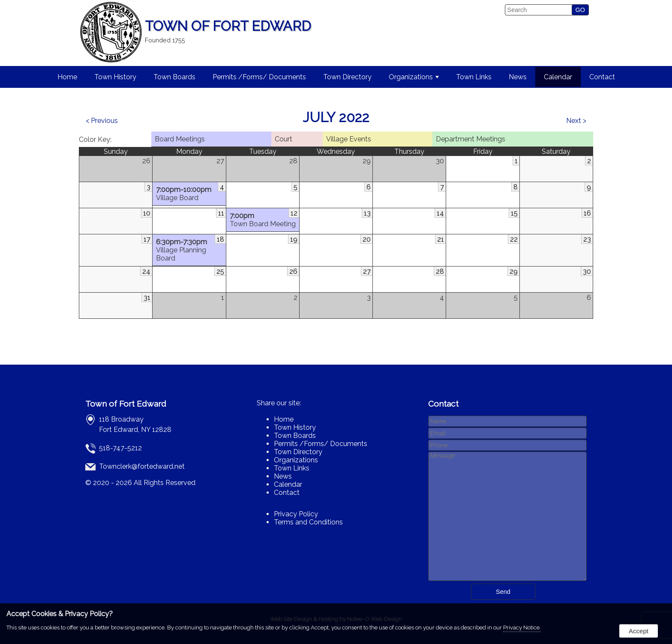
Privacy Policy (296, 514)
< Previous (102, 121)
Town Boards (174, 77)
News (518, 77)
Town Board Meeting (263, 220)
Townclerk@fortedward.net (142, 466)
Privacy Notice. (522, 628)
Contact (602, 77)
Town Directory (347, 77)
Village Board (189, 194)
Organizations (414, 77)
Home (67, 77)
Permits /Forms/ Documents (259, 77)
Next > (576, 121)
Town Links (474, 77)
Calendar (558, 77)
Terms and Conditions (308, 522)
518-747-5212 (120, 448)
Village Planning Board (189, 250)
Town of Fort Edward (126, 404)
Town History (115, 77)
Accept (639, 631)
